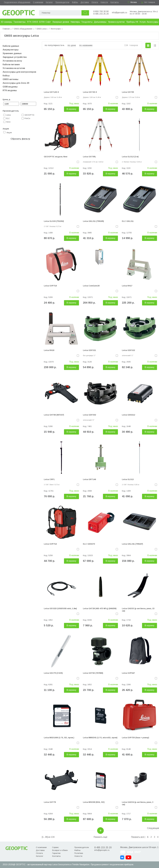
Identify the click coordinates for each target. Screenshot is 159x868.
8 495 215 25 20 (101, 14)
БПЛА (42, 22)
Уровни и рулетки (116, 22)
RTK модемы (10, 90)
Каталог (49, 2)
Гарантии (56, 853)
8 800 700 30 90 (101, 11)
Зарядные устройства (15, 57)
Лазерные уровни (61, 22)
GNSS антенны (10, 79)
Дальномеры (100, 22)
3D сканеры (6, 22)
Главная (7, 29)
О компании (38, 2)
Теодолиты (87, 22)
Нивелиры (75, 22)
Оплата (95, 2)
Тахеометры (19, 22)
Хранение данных (12, 53)
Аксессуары (153, 22)
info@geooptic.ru (120, 12)
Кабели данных (11, 46)
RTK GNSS (33, 22)
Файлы (75, 2)
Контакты (115, 2)
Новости (104, 2)
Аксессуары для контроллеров (19, 72)
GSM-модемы (10, 87)
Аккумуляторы (11, 50)
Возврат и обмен (60, 850)
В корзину (71, 109)
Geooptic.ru (19, 12)
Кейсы (6, 76)
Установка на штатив (14, 68)
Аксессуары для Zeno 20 (16, 83)
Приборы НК (132, 22)
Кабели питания (11, 64)
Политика (79, 853)
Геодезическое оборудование (17, 2)
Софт (48, 22)
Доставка (85, 2)
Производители (62, 2)
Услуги (143, 22)
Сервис (55, 847)
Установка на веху (12, 61)
